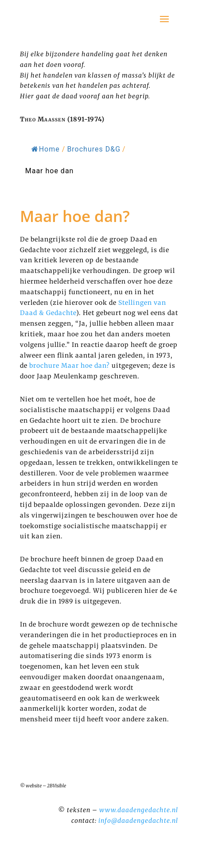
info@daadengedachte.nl (138, 821)
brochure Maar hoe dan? (70, 366)
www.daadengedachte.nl (139, 810)
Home (46, 149)
